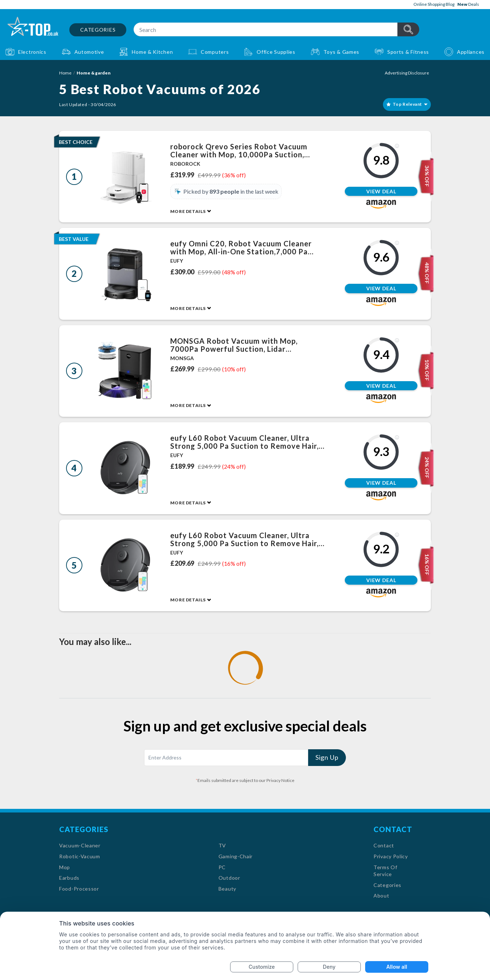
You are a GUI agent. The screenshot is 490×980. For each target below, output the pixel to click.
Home (65, 73)
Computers (215, 52)
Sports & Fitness (408, 52)
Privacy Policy (391, 856)
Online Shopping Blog (434, 4)
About (381, 896)
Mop (65, 867)
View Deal (381, 191)
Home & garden (94, 73)
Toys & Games (341, 52)
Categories (98, 30)
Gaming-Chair (236, 856)
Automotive (89, 52)
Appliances (471, 52)
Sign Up (327, 757)
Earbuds (69, 878)
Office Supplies (276, 52)
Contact (384, 845)
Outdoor (229, 878)
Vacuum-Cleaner (80, 845)
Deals (468, 4)
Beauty (227, 889)
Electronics (32, 52)
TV (222, 845)
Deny (329, 967)
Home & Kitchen (152, 52)
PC (222, 867)
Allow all (397, 967)
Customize (262, 967)
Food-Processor (79, 889)
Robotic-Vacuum (80, 856)
